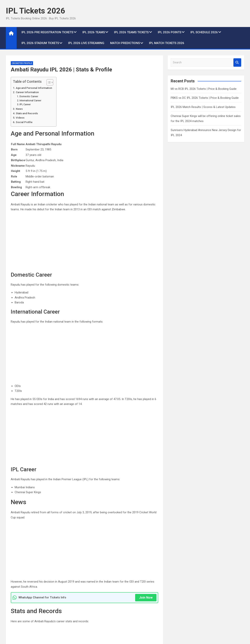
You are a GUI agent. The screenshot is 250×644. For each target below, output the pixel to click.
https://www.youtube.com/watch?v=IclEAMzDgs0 (99, 478)
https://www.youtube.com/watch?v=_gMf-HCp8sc (100, 472)
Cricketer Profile (22, 63)
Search (237, 63)
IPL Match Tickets (20, 590)
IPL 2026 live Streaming (86, 43)
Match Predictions (125, 43)
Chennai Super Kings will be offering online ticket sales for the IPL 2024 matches (213, 604)
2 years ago (18, 610)
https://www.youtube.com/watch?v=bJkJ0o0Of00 (100, 467)
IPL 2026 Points (170, 32)
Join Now (146, 372)
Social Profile (24, 122)
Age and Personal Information (34, 88)
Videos (20, 118)
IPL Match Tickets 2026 (167, 43)
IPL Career (25, 104)
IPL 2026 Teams (94, 32)
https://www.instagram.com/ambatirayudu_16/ (54, 514)
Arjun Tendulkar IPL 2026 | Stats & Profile (127, 543)
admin (35, 610)
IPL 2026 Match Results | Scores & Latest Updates (203, 107)
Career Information (27, 92)
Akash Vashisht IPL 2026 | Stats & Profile (42, 543)
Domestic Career (29, 96)
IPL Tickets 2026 (35, 11)
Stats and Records (27, 113)
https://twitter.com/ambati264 (44, 508)
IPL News (135, 590)
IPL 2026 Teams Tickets (131, 32)
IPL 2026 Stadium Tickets (40, 43)
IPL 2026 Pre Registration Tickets (47, 32)
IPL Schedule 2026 (204, 32)
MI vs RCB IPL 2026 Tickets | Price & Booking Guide (204, 89)
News (19, 109)
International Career (30, 101)
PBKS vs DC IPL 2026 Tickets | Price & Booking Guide (205, 98)
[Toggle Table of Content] (48, 82)
